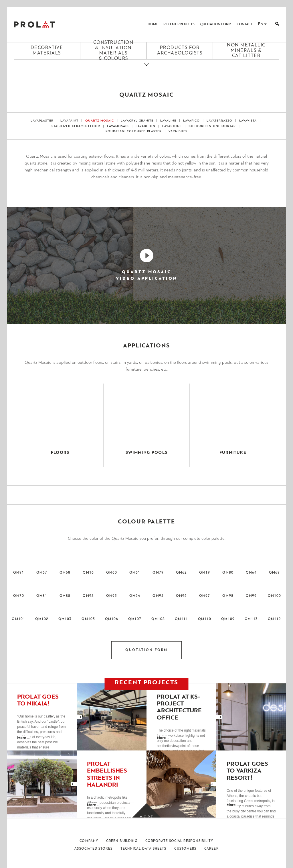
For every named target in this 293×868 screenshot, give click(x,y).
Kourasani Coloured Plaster (134, 131)
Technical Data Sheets (143, 849)
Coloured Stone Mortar (212, 126)
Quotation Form (216, 24)
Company (89, 841)
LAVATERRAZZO (219, 121)
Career (211, 849)
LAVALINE (168, 121)
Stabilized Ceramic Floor (76, 126)
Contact (245, 24)
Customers (185, 849)
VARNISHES (178, 131)
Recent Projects (179, 24)
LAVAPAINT (69, 121)
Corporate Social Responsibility (179, 841)
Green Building (122, 841)
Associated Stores (93, 849)
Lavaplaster (42, 121)
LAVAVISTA (248, 121)
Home (153, 24)
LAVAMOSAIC (118, 126)
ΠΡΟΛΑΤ (34, 24)
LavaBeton (145, 126)
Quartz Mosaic (100, 121)
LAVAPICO (191, 121)
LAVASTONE (172, 126)
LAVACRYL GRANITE (137, 121)
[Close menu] (146, 69)
